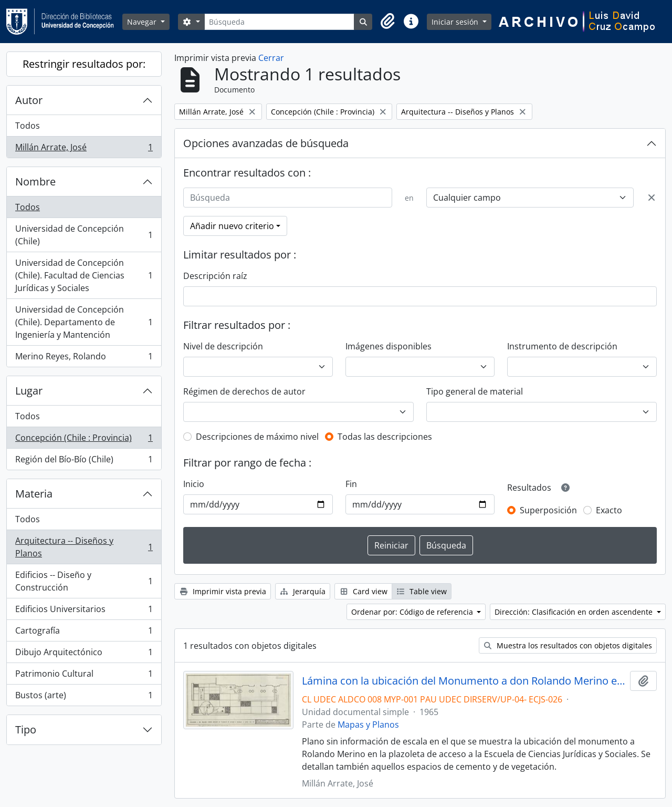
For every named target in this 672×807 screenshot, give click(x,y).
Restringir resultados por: (84, 64)
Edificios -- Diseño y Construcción (84, 581)
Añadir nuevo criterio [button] (232, 226)
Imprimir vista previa (223, 591)
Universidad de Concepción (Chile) (84, 235)
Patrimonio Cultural (84, 676)
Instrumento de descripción (562, 346)
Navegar (143, 22)
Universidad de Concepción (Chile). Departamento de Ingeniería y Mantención (84, 322)
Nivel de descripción (223, 346)
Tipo (26, 730)
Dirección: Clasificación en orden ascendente (575, 612)
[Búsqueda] (279, 22)
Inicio (194, 484)
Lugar (29, 391)
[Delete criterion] (652, 198)
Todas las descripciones (385, 437)
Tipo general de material (475, 391)
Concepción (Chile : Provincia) (84, 440)
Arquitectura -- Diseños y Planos (84, 547)
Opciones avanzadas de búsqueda (266, 143)
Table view (422, 591)
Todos (28, 126)
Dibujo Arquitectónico (84, 654)
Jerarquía (303, 591)
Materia (34, 494)
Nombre (35, 182)
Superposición (548, 510)
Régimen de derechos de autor (244, 391)
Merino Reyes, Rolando (84, 358)
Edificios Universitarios (84, 611)
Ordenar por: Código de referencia (413, 612)
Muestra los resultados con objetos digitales (568, 645)
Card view (363, 591)
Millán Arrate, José (84, 149)
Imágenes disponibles (388, 346)
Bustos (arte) (84, 697)
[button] (388, 22)
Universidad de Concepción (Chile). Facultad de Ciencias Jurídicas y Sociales (84, 275)
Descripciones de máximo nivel (257, 437)
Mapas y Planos (368, 725)
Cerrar (271, 58)
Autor (29, 100)
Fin (351, 484)
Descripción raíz (215, 276)
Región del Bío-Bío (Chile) (84, 461)
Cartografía (84, 633)
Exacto (609, 510)
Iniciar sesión (456, 22)
